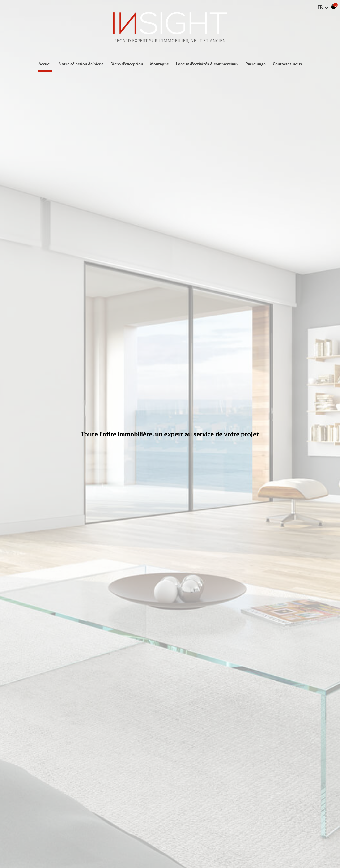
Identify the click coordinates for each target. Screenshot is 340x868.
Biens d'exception (127, 64)
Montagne (159, 64)
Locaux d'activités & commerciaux (207, 64)
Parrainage (256, 64)
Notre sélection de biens (81, 64)
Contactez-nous (287, 64)
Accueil (45, 64)
